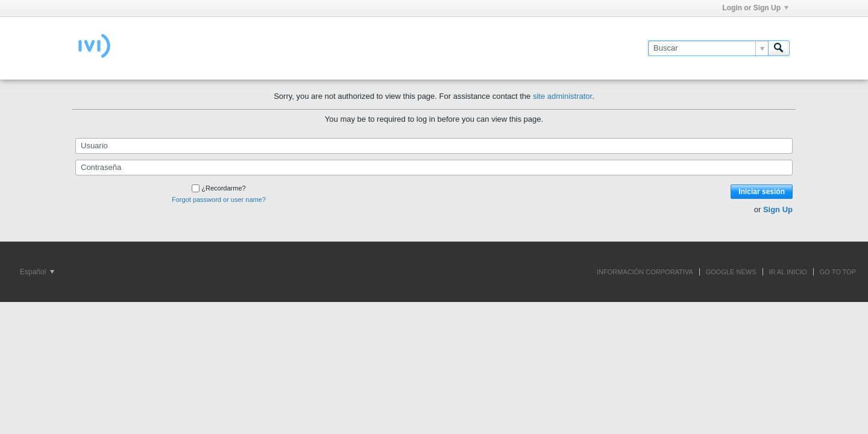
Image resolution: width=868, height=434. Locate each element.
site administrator (562, 96)
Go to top (838, 272)
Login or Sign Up (755, 8)
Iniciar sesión (762, 192)
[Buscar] (708, 48)
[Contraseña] (434, 168)
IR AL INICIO (788, 272)
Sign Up (778, 209)
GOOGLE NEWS (731, 272)
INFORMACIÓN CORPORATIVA (645, 272)
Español (37, 272)
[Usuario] (434, 146)
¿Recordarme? (219, 188)
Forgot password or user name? (219, 200)
